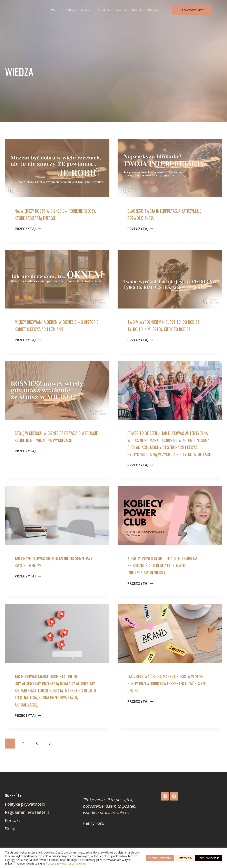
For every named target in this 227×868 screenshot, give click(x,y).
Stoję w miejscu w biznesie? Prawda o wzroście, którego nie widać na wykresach (49, 440)
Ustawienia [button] (185, 858)
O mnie (86, 10)
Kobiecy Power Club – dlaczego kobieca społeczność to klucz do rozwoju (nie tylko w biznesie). (166, 572)
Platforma (155, 10)
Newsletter (104, 10)
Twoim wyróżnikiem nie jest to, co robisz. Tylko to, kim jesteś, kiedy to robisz (168, 325)
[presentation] (57, 168)
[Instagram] (165, 796)
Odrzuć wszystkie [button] (209, 858)
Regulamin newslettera (27, 812)
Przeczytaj (28, 229)
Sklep (72, 10)
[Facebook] (174, 796)
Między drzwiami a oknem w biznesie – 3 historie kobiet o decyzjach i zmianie (53, 325)
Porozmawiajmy (191, 10)
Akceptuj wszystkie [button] (160, 858)
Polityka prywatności (25, 804)
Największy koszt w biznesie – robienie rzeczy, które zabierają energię (52, 214)
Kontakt (137, 10)
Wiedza (122, 10)
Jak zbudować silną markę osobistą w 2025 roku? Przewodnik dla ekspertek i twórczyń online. (169, 690)
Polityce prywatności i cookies (66, 863)
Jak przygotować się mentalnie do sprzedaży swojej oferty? (45, 569)
